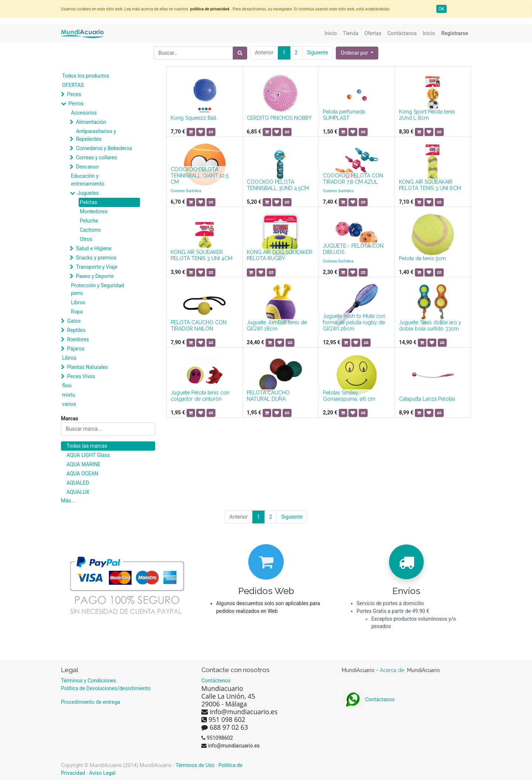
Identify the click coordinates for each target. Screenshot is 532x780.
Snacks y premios (96, 258)
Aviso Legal (102, 773)
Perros (76, 104)
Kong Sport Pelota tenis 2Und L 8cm (427, 115)
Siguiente (317, 52)
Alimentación (91, 122)
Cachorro (90, 230)
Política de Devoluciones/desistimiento (106, 688)
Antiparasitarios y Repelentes (96, 135)
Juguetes (88, 193)
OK (441, 9)
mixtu (69, 395)
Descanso (87, 167)
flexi (67, 386)
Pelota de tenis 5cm (422, 258)
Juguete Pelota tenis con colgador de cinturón (200, 396)
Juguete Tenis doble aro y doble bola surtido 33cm (430, 325)
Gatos (74, 321)
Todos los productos (86, 76)
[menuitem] (331, 33)
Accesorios (84, 113)
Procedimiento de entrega (91, 702)
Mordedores (94, 211)
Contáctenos (216, 681)
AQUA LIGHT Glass (88, 455)
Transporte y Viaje (96, 267)
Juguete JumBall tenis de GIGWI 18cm (277, 325)
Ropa (77, 312)
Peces (74, 94)
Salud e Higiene (94, 248)
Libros (78, 302)
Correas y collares (96, 157)
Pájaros (76, 349)
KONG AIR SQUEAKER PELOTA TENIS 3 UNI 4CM (202, 255)
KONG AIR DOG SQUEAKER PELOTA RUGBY (279, 255)
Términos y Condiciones (88, 681)
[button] (357, 53)
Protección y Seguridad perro (98, 289)
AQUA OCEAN (82, 474)
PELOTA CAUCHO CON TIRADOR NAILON (199, 325)
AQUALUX (78, 492)
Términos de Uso (195, 765)
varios (69, 404)
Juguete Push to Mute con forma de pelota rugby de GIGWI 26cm (354, 322)
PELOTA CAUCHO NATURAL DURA (268, 396)
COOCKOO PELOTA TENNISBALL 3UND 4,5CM (278, 185)
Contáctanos (368, 699)
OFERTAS (73, 85)
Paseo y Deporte (95, 276)
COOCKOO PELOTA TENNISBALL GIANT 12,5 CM (199, 176)
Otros (86, 239)
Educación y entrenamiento (88, 180)
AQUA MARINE (83, 464)
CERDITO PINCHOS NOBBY (279, 118)
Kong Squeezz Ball (194, 118)
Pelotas (88, 202)
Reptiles (76, 330)
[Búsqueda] (240, 53)
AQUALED (78, 483)
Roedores (78, 339)
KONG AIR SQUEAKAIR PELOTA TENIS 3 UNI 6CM (430, 185)
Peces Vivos (81, 376)
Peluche (89, 221)
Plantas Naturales (87, 367)
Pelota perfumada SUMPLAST (344, 115)
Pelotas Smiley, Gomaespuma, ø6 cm (349, 396)
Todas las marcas (87, 446)
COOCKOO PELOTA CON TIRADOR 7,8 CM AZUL (353, 179)
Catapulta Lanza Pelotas (427, 399)
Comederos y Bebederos (104, 148)
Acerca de (393, 670)
